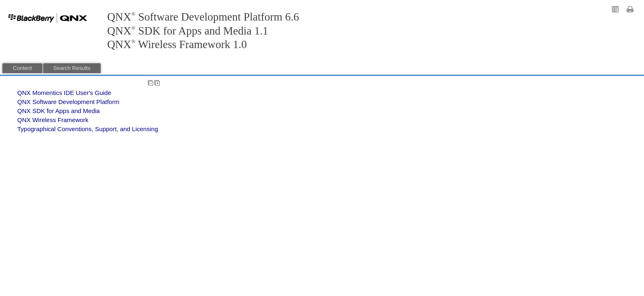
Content (22, 68)
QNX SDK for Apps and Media (59, 111)
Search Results (72, 68)
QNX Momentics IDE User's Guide (64, 93)
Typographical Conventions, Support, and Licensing (88, 129)
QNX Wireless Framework (53, 120)
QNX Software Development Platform (68, 102)
